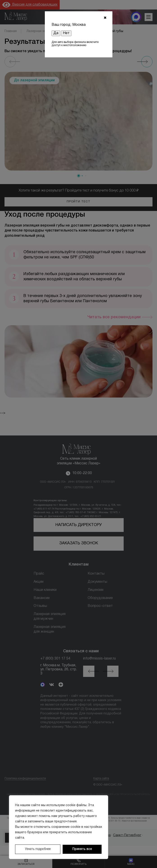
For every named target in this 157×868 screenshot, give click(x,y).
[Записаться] (26, 862)
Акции (39, 582)
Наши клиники (45, 590)
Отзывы (40, 606)
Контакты (96, 574)
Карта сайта (101, 778)
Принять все (82, 849)
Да (56, 33)
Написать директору (79, 525)
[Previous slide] (10, 62)
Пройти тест (78, 202)
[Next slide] (147, 62)
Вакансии (42, 598)
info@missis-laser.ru (99, 659)
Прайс (39, 574)
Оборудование (100, 598)
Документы (97, 582)
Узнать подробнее (38, 849)
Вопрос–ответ (100, 606)
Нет (66, 33)
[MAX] (43, 685)
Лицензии (96, 590)
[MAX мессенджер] (136, 17)
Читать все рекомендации (114, 317)
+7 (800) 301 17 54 (55, 659)
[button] (79, 176)
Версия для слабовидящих (30, 5)
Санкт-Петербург (127, 835)
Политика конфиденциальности (25, 778)
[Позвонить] (79, 862)
